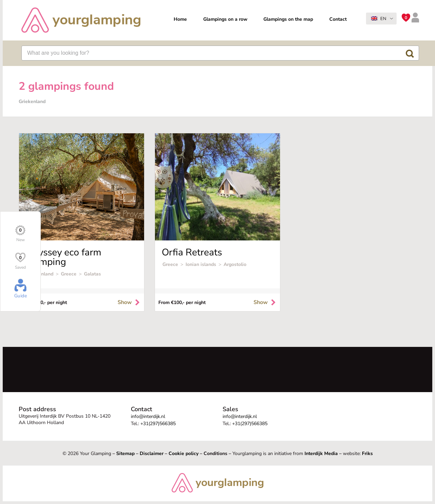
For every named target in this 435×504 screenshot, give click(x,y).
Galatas (92, 274)
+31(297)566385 (158, 424)
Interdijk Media (321, 453)
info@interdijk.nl (148, 416)
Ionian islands (201, 264)
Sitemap (125, 453)
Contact (338, 19)
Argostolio (235, 264)
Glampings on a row (225, 19)
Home (180, 19)
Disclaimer (152, 453)
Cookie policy (184, 453)
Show (129, 302)
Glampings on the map (288, 19)
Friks (367, 453)
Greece (69, 274)
